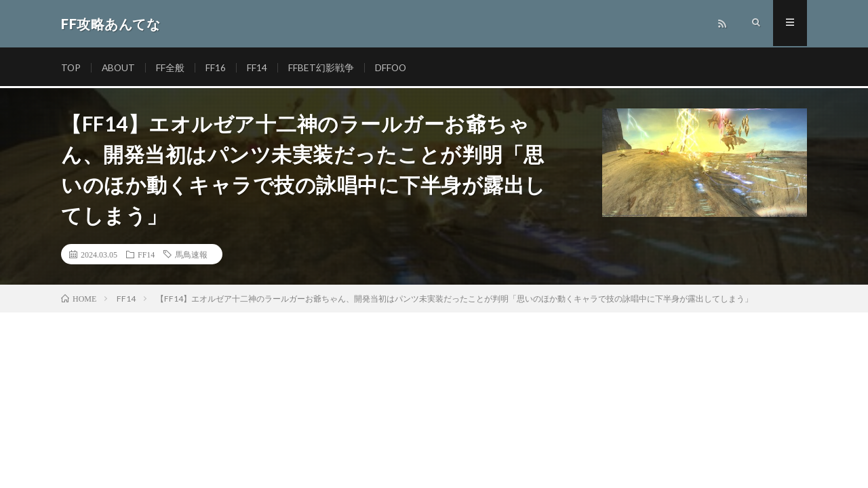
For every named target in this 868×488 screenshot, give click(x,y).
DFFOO (393, 67)
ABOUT (120, 67)
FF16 (218, 67)
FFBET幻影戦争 (323, 67)
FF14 (259, 67)
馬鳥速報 (191, 254)
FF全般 (172, 67)
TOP (71, 67)
